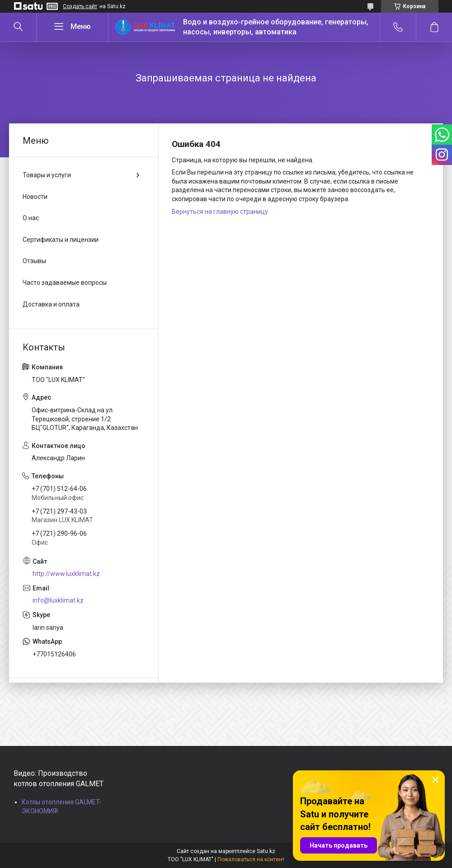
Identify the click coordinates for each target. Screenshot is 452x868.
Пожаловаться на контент (251, 859)
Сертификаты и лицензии (61, 240)
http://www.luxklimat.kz (66, 574)
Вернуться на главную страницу (220, 212)
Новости (35, 197)
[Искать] (18, 27)
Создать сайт (80, 6)
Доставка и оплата (51, 304)
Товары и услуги (47, 175)
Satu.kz (266, 851)
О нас (31, 218)
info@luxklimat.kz (58, 600)
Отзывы (34, 261)
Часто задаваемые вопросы (65, 283)
